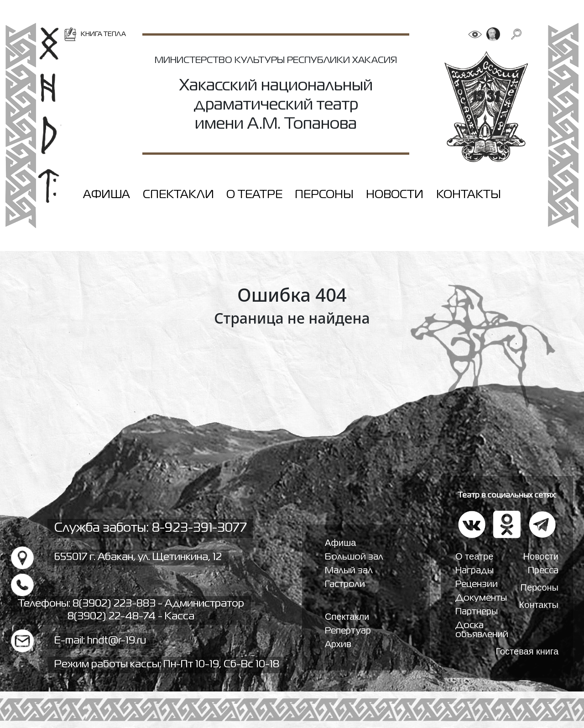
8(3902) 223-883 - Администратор (158, 604)
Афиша (107, 195)
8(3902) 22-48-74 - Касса (131, 617)
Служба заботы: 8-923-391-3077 (150, 528)
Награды (474, 571)
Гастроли (345, 584)
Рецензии (477, 584)
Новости (395, 195)
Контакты (469, 195)
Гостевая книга (527, 651)
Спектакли (178, 195)
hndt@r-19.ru (117, 641)
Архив (338, 645)
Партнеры (477, 612)
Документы (481, 598)
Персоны (324, 195)
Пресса (543, 571)
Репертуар (348, 631)
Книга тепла (95, 34)
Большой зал (354, 557)
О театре (254, 195)
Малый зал (349, 571)
